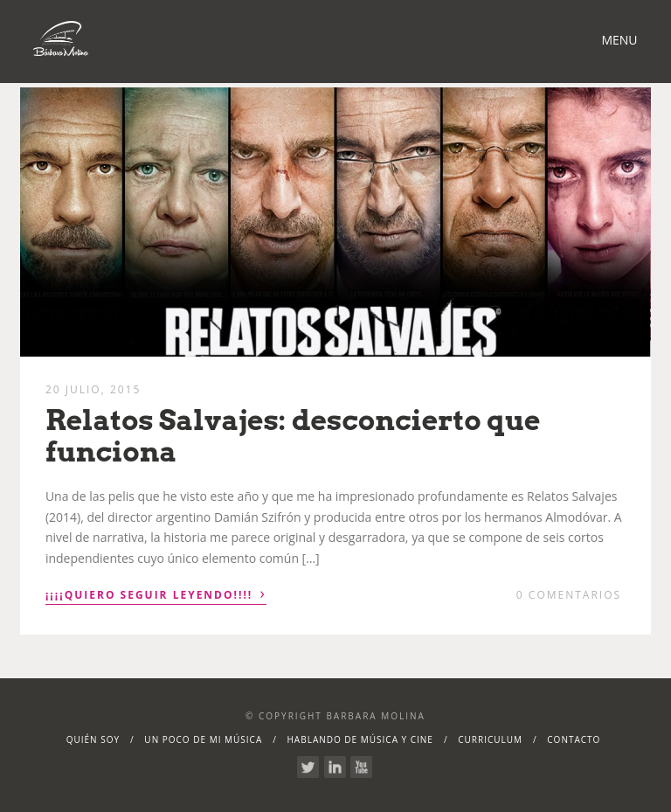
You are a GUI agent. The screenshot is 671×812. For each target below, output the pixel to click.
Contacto (574, 739)
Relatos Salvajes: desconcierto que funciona (293, 435)
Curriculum (490, 739)
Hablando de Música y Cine (360, 739)
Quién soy (93, 739)
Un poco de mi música (203, 739)
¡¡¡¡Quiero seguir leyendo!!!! (156, 593)
